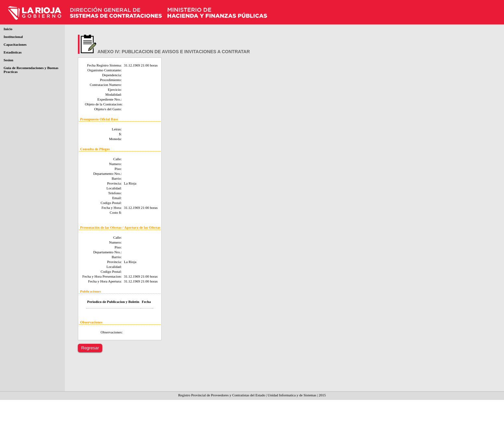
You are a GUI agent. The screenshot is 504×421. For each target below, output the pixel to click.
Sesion (8, 60)
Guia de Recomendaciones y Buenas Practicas (31, 70)
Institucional (13, 37)
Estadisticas (13, 52)
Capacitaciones (15, 44)
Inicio (8, 29)
